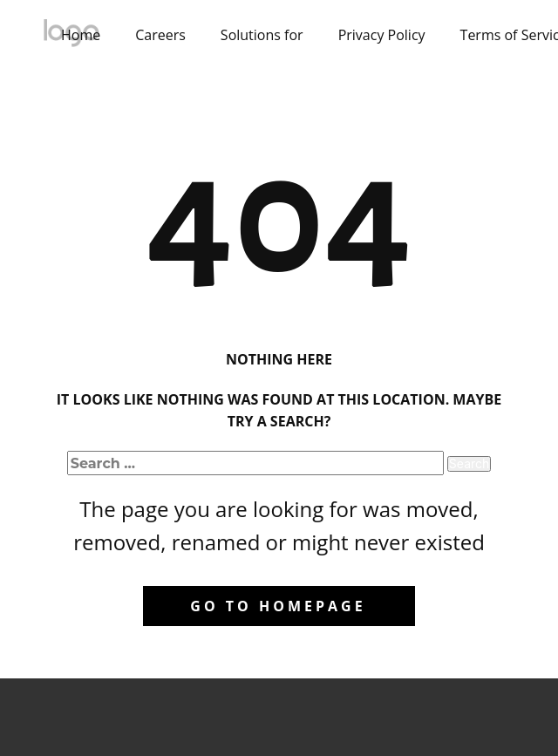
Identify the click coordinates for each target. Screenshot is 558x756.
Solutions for (262, 35)
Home (81, 35)
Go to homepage (278, 606)
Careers (160, 35)
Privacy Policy (382, 35)
